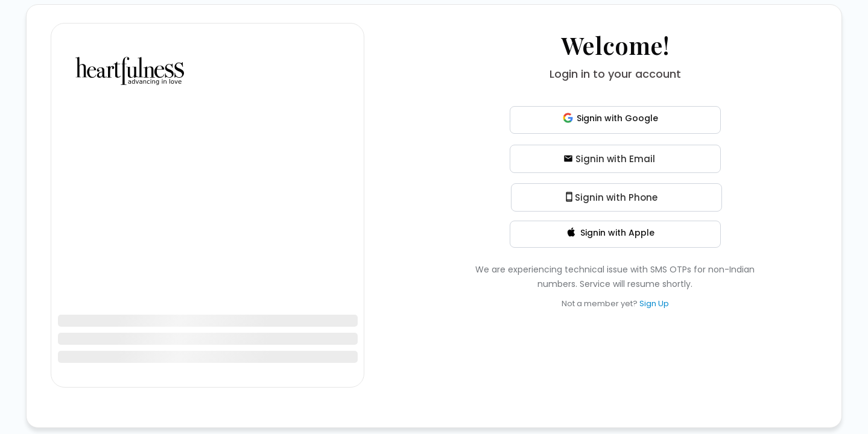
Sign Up (654, 303)
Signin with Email (609, 159)
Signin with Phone (612, 197)
